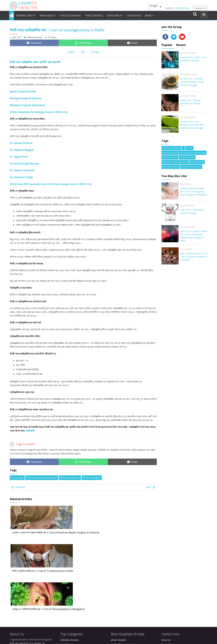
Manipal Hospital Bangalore (125, 585)
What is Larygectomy (70, 476)
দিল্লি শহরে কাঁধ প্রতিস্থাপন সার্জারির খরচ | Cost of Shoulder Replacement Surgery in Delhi (194, 234)
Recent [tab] (182, 43)
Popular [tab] (167, 43)
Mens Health (53, 15)
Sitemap (166, 580)
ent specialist (17, 476)
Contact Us (200, 8)
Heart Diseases (103, 15)
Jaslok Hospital (118, 567)
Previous (21, 486)
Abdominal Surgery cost (191, 165)
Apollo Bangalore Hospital (124, 576)
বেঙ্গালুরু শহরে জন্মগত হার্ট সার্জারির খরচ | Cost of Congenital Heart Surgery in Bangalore (194, 190)
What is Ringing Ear (92, 476)
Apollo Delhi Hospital (121, 580)
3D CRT (189, 146)
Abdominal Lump (170, 155)
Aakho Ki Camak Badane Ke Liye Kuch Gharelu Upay (184, 151)
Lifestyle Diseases (77, 15)
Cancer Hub (146, 15)
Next (148, 486)
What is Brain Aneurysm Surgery (42, 476)
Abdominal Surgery (171, 165)
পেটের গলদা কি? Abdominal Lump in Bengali (192, 210)
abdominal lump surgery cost (175, 160)
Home (13, 15)
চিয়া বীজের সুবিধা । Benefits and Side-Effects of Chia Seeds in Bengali (192, 80)
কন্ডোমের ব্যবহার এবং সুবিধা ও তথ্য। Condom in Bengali (194, 57)
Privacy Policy (168, 576)
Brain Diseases (68, 585)
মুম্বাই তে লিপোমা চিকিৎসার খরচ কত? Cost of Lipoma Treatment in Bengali (194, 255)
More (164, 15)
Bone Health (126, 15)
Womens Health (30, 15)
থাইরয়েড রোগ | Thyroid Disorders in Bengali (190, 100)
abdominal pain (197, 160)
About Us (166, 567)
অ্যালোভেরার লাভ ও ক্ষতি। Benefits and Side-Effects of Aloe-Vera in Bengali (193, 123)
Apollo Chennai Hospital (123, 572)
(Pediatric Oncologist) (171, 146)
